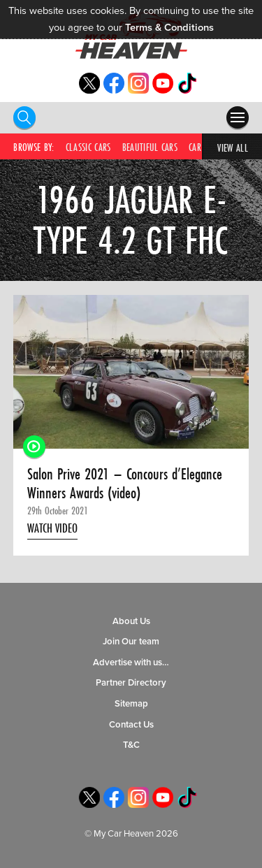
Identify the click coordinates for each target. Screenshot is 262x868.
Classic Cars (88, 147)
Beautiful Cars (150, 147)
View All (233, 148)
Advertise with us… (131, 663)
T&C (131, 745)
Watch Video (52, 528)
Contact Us (131, 725)
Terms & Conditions (169, 27)
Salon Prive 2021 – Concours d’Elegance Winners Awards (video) (125, 483)
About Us (131, 621)
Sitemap (131, 704)
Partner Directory (131, 683)
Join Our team (131, 642)
